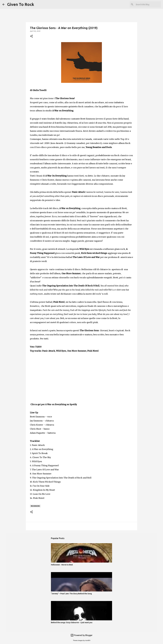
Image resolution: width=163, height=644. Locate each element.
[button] (31, 36)
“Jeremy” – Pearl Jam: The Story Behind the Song (71, 594)
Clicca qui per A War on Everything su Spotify (54, 404)
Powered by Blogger (81, 635)
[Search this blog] (148, 4)
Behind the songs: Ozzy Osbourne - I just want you (72, 622)
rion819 (88, 640)
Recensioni (35, 506)
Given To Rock (21, 4)
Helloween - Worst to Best (62, 565)
